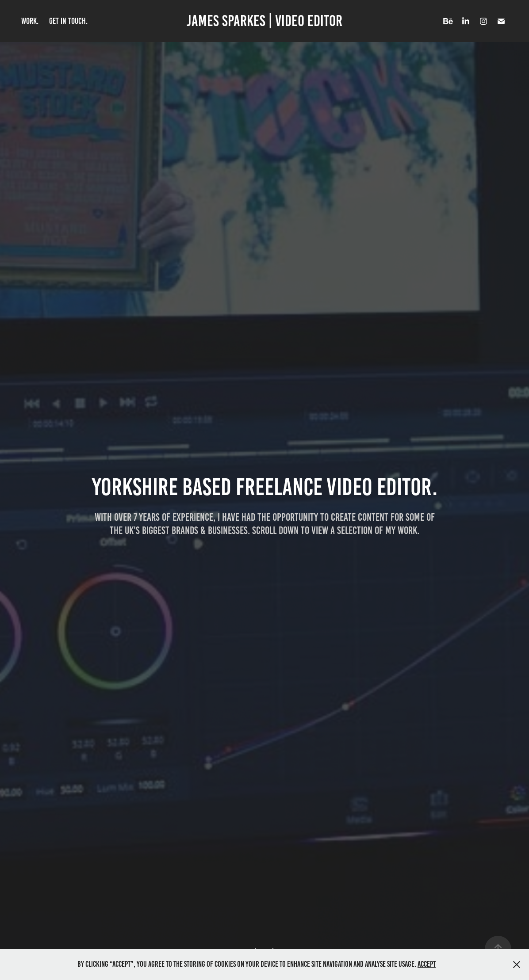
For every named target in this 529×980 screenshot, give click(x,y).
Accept (427, 964)
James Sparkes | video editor (264, 21)
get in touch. (68, 21)
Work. (30, 21)
